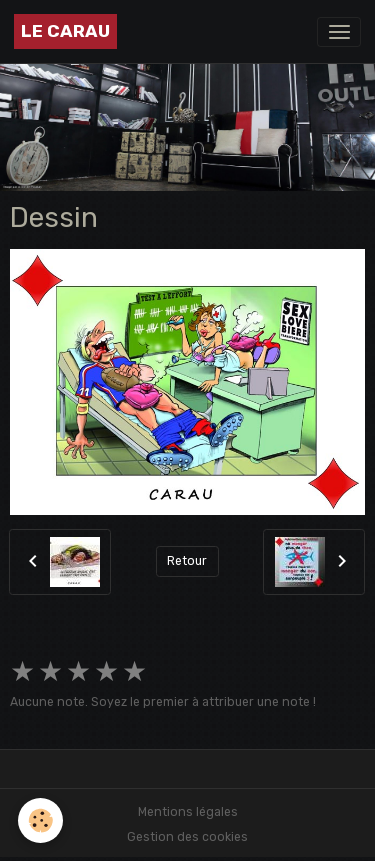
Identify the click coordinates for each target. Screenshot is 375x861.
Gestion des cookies (187, 837)
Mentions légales (188, 812)
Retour (187, 561)
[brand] (65, 31)
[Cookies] (40, 820)
